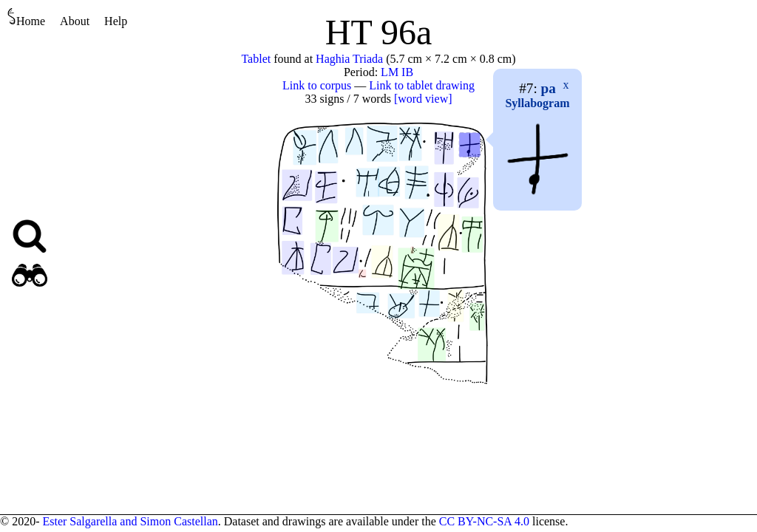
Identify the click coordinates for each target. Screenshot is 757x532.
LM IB (397, 72)
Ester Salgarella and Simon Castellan (130, 521)
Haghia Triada (349, 59)
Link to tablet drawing (422, 85)
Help (116, 21)
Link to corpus (317, 85)
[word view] (423, 99)
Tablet (256, 59)
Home (26, 17)
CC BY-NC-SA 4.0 (484, 521)
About (75, 21)
